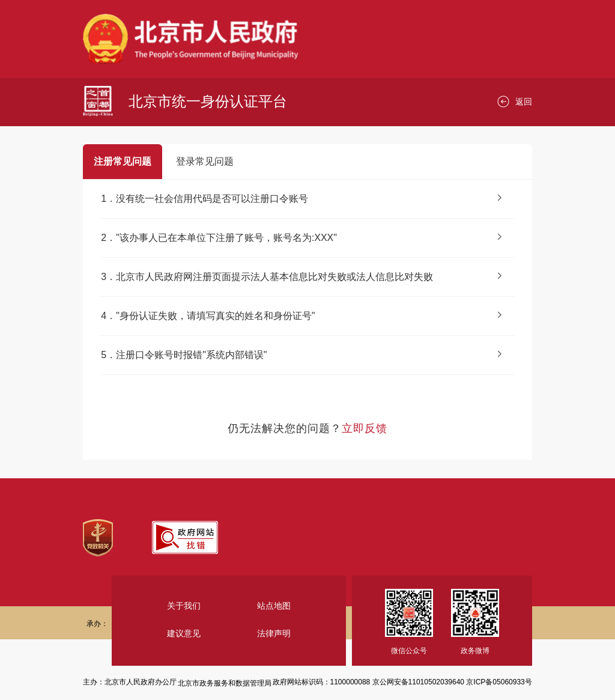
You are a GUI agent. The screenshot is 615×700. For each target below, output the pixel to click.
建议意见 (184, 633)
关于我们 (184, 606)
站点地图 (274, 606)
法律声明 (274, 633)
